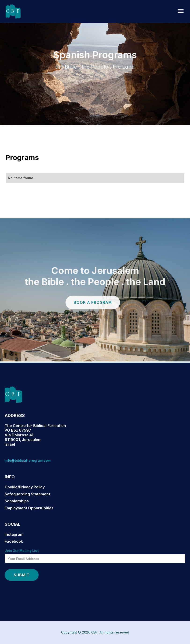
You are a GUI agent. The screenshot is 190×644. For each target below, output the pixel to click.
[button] (181, 11)
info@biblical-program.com (28, 460)
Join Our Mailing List (22, 551)
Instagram (14, 534)
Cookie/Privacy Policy (25, 487)
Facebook (14, 541)
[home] (13, 11)
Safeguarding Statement (27, 494)
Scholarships (17, 501)
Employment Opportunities (29, 508)
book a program (93, 309)
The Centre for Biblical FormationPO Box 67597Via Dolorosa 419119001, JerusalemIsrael (35, 435)
